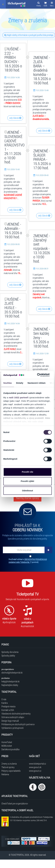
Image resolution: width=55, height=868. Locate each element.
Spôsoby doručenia (10, 652)
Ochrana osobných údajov (13, 717)
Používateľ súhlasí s (28, 561)
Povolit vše (27, 472)
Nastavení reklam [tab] (37, 383)
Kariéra (5, 703)
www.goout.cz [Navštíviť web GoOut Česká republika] (35, 771)
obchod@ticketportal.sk (12, 673)
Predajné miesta (8, 706)
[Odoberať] (48, 550)
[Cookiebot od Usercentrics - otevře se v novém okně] (37, 375)
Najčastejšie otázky (10, 685)
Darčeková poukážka (10, 749)
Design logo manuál (10, 721)
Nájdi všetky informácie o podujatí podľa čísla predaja (29, 35)
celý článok (15, 118)
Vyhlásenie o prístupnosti (12, 728)
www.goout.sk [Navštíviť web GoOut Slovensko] (35, 767)
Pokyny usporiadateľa (11, 771)
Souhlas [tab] (8, 383)
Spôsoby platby (8, 656)
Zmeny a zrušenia (9, 764)
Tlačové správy (8, 767)
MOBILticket (7, 746)
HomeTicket (7, 742)
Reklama (5, 774)
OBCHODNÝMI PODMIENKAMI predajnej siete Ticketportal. (28, 561)
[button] (45, 5)
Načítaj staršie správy (27, 498)
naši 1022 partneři (19, 397)
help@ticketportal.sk (10, 681)
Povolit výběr (27, 481)
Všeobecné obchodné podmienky (16, 714)
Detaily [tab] (20, 383)
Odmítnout (28, 491)
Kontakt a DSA (8, 710)
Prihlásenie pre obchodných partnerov (18, 724)
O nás (4, 699)
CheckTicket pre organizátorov (15, 803)
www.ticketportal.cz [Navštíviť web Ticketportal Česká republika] (37, 764)
